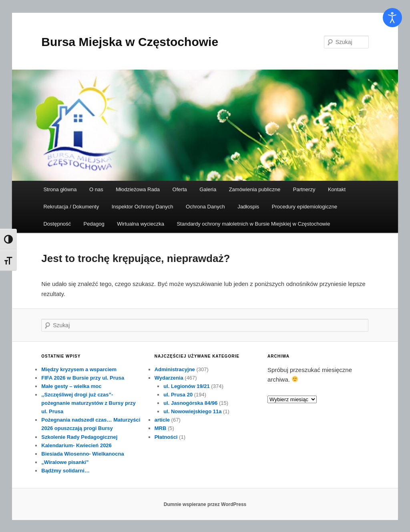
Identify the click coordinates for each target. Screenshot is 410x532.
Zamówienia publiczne (255, 189)
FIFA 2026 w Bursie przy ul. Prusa (83, 378)
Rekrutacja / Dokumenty (71, 207)
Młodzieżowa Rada (138, 189)
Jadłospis (248, 207)
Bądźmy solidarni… (65, 471)
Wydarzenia (169, 378)
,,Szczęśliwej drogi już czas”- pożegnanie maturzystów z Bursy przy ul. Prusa (88, 403)
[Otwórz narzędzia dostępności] (392, 18)
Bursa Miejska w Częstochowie (130, 42)
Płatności (166, 437)
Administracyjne (175, 369)
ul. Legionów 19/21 (187, 386)
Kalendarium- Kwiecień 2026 (76, 445)
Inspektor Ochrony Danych (143, 207)
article (162, 420)
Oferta (180, 189)
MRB (161, 428)
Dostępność (57, 224)
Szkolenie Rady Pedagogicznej (79, 437)
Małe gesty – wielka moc (71, 386)
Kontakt (337, 189)
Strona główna (60, 189)
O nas (96, 189)
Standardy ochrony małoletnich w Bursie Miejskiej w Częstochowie (253, 224)
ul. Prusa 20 (178, 395)
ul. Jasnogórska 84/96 (190, 403)
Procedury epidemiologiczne (304, 207)
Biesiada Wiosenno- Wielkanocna (82, 454)
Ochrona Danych (205, 207)
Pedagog (94, 224)
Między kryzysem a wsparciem (79, 369)
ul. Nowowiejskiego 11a (192, 411)
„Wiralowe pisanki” (65, 462)
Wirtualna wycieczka (141, 224)
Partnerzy (304, 189)
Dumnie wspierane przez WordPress (205, 504)
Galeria (208, 189)
